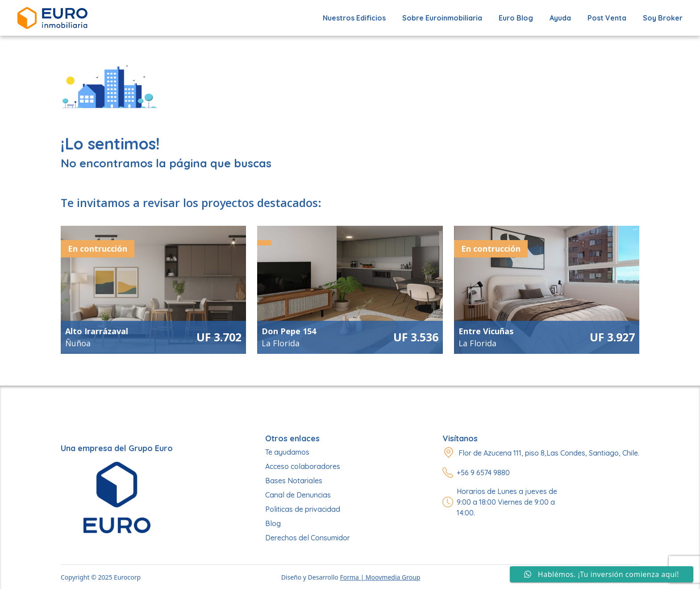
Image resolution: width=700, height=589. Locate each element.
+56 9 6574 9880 (483, 473)
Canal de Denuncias (298, 495)
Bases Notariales (294, 481)
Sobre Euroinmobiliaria (442, 18)
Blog (273, 523)
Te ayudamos (287, 452)
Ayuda (560, 18)
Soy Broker (663, 18)
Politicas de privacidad (303, 509)
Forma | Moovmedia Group (380, 577)
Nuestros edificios (354, 18)
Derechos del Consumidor (308, 538)
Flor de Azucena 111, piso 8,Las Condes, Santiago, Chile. (549, 453)
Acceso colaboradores (303, 466)
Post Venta (607, 18)
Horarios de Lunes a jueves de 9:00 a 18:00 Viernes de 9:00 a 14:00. (507, 502)
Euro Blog (516, 18)
